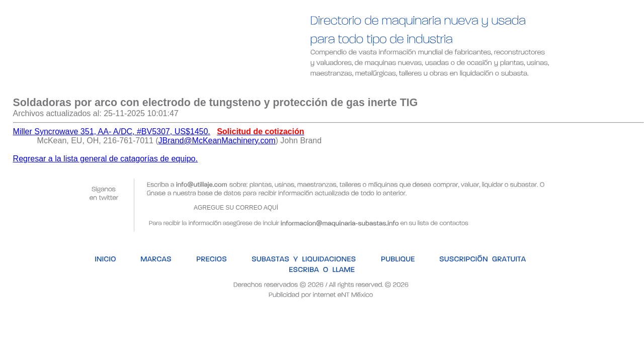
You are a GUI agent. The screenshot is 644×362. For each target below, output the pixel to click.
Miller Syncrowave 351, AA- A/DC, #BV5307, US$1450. (112, 131)
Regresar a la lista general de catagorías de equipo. (105, 159)
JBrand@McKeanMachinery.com (217, 141)
